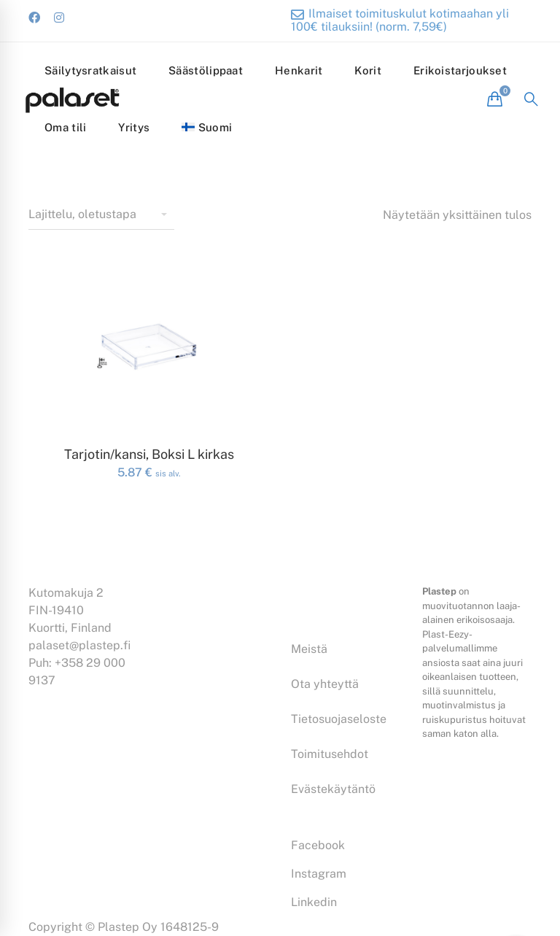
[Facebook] (318, 846)
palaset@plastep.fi (79, 645)
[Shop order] (101, 215)
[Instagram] (319, 874)
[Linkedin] (314, 902)
